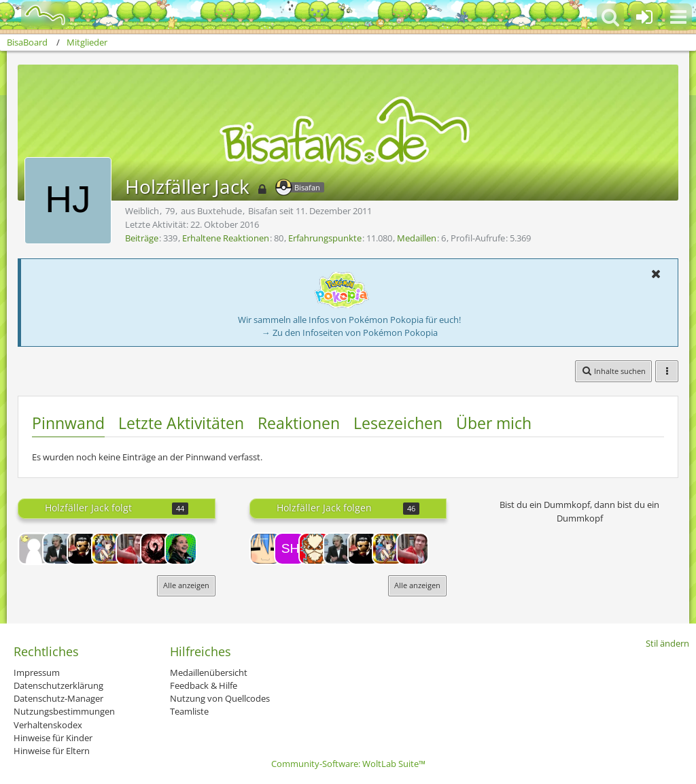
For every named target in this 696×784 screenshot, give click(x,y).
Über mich (494, 423)
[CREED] (107, 549)
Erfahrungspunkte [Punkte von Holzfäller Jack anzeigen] (325, 238)
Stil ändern (667, 643)
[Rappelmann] (58, 549)
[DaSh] (83, 549)
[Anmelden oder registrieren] (644, 17)
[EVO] (156, 549)
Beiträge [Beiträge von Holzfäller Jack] (142, 238)
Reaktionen (299, 423)
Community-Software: (348, 764)
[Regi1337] (315, 549)
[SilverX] (132, 549)
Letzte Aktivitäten (181, 423)
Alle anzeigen (186, 585)
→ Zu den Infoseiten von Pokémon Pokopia (350, 333)
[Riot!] (266, 549)
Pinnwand (68, 423)
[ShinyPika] (290, 549)
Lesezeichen (398, 423)
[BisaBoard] (36, 15)
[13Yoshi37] (34, 549)
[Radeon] (181, 549)
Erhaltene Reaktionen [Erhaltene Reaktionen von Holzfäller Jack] (226, 238)
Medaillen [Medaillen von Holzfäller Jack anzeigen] (417, 238)
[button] (678, 17)
